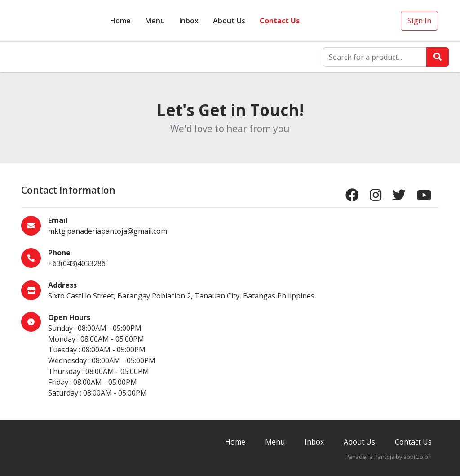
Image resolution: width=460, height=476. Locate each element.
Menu (155, 21)
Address (62, 285)
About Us (229, 21)
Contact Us (280, 21)
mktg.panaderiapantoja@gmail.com (108, 231)
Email (58, 220)
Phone (59, 253)
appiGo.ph (418, 457)
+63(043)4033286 (77, 263)
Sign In (419, 20)
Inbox (314, 442)
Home (120, 21)
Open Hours (69, 317)
